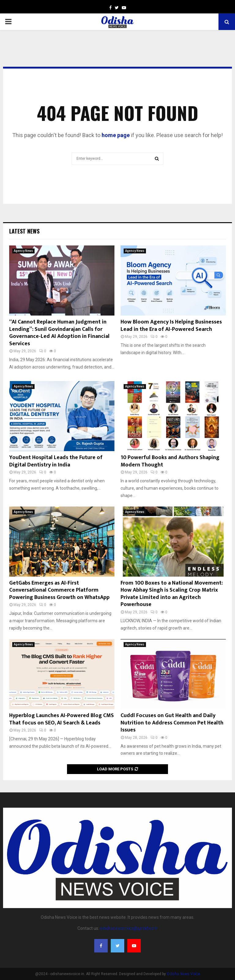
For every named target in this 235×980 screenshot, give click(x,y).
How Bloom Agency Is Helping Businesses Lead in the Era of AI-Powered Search (171, 325)
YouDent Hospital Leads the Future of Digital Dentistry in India (56, 461)
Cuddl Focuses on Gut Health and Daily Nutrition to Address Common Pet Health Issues (172, 723)
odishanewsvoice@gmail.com (129, 928)
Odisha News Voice (183, 974)
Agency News (23, 251)
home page (116, 135)
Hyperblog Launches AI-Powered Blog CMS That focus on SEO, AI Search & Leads (62, 719)
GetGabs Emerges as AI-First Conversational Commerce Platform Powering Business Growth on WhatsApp (59, 590)
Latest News (24, 231)
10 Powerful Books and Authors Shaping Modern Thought (170, 461)
